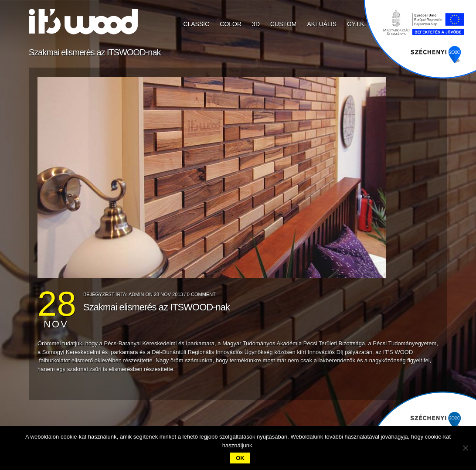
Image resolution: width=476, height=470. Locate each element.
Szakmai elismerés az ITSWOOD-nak (156, 307)
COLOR (231, 24)
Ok (240, 458)
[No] (465, 448)
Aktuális (322, 24)
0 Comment (201, 294)
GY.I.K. (356, 24)
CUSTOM (283, 24)
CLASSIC (196, 24)
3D (256, 24)
